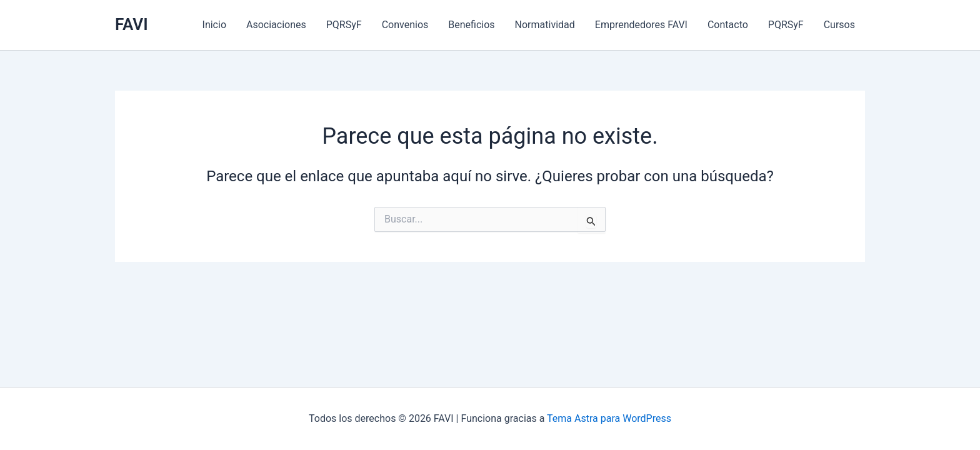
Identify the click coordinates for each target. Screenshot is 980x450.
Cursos (839, 25)
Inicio (214, 25)
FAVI (132, 24)
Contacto (728, 25)
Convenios (405, 25)
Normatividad (545, 25)
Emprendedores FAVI (641, 25)
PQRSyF (344, 25)
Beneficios (471, 25)
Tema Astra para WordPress (609, 418)
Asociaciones (276, 25)
